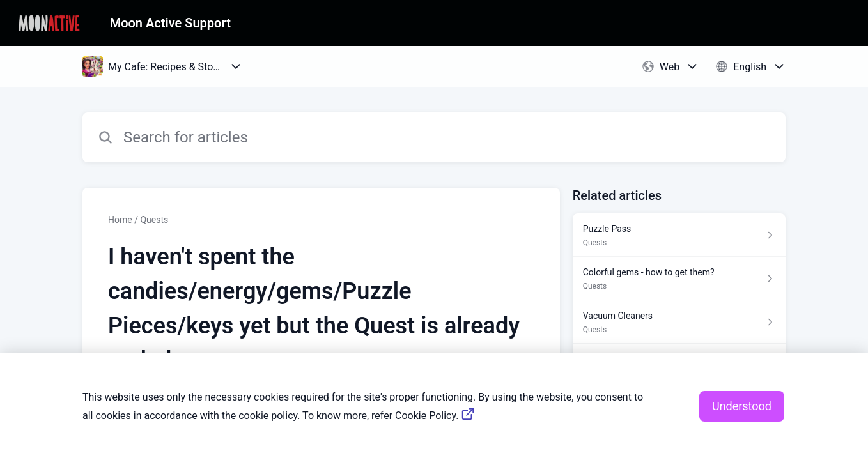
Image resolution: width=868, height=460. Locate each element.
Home (120, 220)
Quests (154, 220)
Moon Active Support (170, 23)
